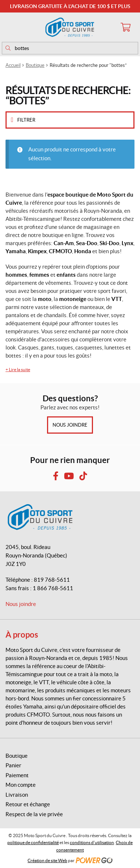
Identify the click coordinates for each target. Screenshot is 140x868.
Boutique (35, 65)
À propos (22, 634)
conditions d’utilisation (92, 842)
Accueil (13, 65)
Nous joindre (70, 425)
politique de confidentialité (33, 842)
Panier (13, 765)
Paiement (17, 775)
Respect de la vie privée (34, 814)
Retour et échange (28, 804)
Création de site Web (47, 860)
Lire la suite (18, 370)
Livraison (17, 795)
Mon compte (21, 785)
